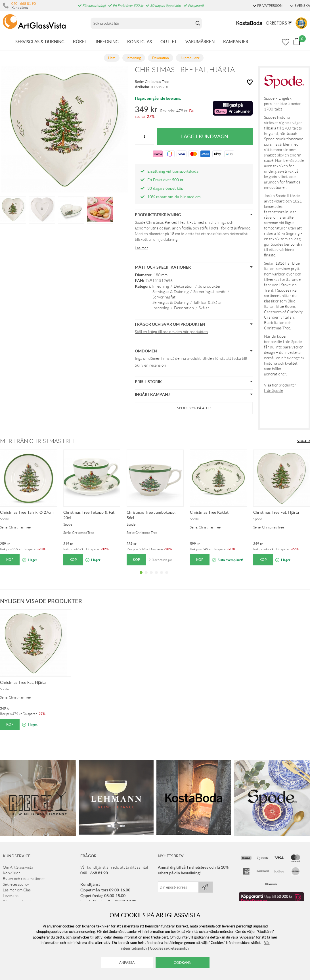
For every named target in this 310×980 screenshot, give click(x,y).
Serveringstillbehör (210, 292)
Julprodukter (210, 286)
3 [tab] (151, 577)
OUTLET (169, 41)
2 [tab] (146, 577)
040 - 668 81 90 (24, 3)
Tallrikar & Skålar (208, 302)
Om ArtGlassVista (18, 867)
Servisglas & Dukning (170, 292)
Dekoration (184, 286)
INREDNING (107, 41)
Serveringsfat (164, 297)
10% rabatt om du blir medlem (174, 197)
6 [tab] (167, 577)
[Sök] (142, 23)
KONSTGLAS (140, 41)
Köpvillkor (11, 873)
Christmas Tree (157, 82)
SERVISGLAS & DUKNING (40, 41)
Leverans (11, 896)
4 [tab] (156, 577)
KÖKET (80, 41)
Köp (10, 560)
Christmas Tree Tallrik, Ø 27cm (27, 512)
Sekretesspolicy (16, 884)
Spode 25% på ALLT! (194, 408)
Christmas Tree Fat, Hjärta (276, 512)
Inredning (161, 286)
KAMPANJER (236, 41)
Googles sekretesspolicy (170, 948)
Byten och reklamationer (24, 879)
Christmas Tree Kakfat (209, 512)
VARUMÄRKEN (200, 41)
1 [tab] (141, 577)
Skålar (204, 308)
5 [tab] (162, 577)
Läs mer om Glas (17, 890)
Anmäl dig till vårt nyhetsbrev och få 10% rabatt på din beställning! (193, 870)
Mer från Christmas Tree (38, 441)
